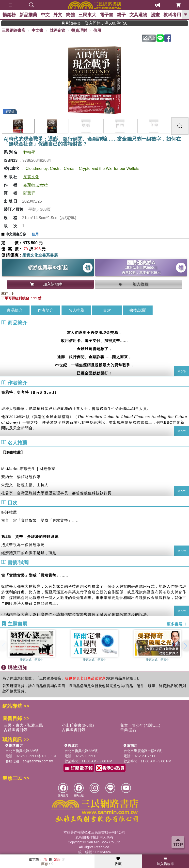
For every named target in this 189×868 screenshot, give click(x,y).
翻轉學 (29, 152)
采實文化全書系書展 (40, 255)
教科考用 (172, 15)
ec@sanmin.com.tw (38, 761)
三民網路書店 (14, 30)
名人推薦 (76, 310)
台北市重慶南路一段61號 (143, 751)
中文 (45, 15)
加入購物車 (165, 861)
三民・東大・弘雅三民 (23, 725)
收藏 (118, 861)
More (182, 371)
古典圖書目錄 (74, 730)
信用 (97, 30)
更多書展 (177, 624)
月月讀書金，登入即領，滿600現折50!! (110, 23)
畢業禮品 (128, 730)
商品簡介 (15, 310)
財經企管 (57, 30)
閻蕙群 (29, 193)
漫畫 (155, 15)
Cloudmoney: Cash (42, 169)
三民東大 (87, 15)
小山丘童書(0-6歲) (78, 725)
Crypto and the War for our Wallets (109, 169)
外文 (58, 15)
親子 (121, 15)
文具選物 (138, 15)
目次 (107, 310)
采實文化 (31, 177)
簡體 (70, 15)
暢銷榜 (9, 15)
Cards (69, 169)
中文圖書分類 (16, 234)
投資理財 (79, 30)
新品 (28, 15)
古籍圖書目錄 (16, 730)
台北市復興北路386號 (22, 751)
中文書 (37, 30)
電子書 (107, 15)
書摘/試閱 (138, 310)
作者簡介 (46, 310)
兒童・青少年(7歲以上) (140, 725)
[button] (185, 646)
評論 (149, 38)
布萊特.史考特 (36, 185)
